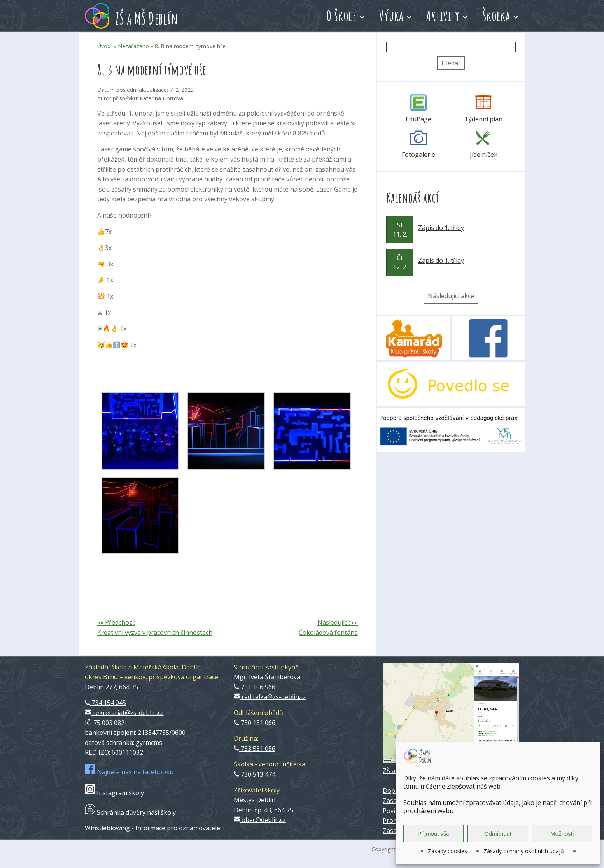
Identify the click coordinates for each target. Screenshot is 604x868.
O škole (341, 16)
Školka (496, 16)
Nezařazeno (133, 46)
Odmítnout (498, 834)
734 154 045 (106, 703)
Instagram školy (114, 793)
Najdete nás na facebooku (129, 772)
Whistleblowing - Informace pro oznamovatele (152, 828)
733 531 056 (255, 749)
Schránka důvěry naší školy (130, 812)
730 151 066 (255, 723)
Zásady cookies (447, 851)
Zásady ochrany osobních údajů (524, 851)
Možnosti (562, 834)
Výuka (391, 16)
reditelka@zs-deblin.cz (270, 697)
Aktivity (443, 16)
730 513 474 (255, 774)
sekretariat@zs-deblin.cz (124, 713)
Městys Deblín (255, 800)
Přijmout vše (433, 834)
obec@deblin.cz (260, 820)
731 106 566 (255, 687)
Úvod (105, 46)
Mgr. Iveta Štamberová (267, 677)
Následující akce (451, 296)
